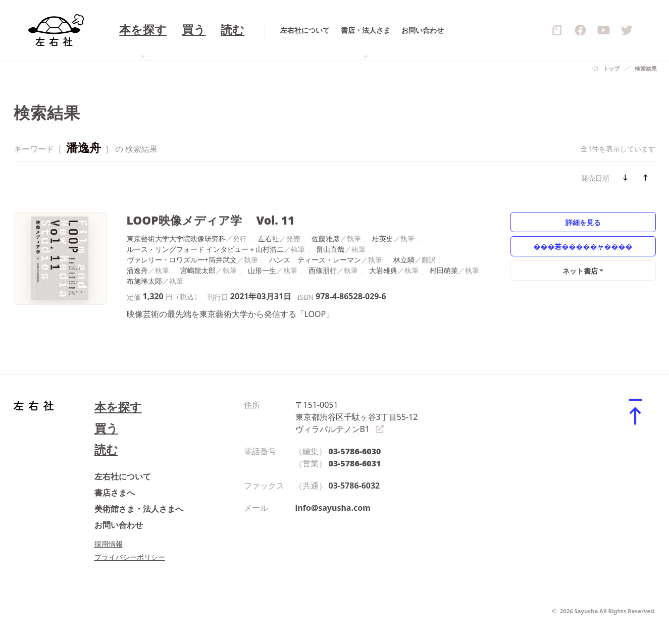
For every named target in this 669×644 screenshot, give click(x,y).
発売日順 (595, 178)
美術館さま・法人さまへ (139, 509)
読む (106, 449)
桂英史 (383, 238)
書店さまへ (115, 493)
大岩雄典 (383, 270)
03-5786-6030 (355, 451)
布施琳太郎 (144, 281)
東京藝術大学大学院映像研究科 (176, 238)
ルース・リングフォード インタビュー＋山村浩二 (205, 249)
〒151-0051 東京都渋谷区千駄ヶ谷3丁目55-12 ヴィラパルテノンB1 (357, 417)
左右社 (269, 238)
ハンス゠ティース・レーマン (315, 260)
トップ (611, 68)
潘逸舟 (137, 270)
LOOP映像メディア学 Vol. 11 (211, 220)
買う (106, 428)
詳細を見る (583, 222)
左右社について (123, 476)
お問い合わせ (119, 525)
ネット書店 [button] (580, 271)
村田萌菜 (444, 270)
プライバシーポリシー (130, 557)
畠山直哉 (330, 249)
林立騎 (404, 260)
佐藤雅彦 (326, 238)
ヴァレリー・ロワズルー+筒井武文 (182, 260)
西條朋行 (323, 270)
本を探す (118, 407)
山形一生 (262, 270)
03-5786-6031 (355, 463)
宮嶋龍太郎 (198, 270)
